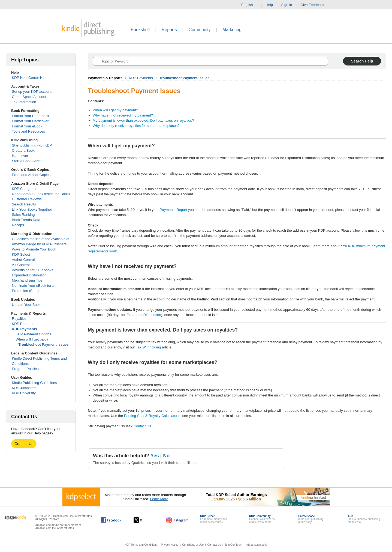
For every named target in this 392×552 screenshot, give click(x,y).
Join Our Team (233, 545)
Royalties (19, 319)
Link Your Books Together (32, 209)
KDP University (24, 393)
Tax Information (24, 102)
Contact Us (24, 444)
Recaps (18, 225)
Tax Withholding (149, 347)
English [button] (249, 5)
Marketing (232, 30)
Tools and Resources (28, 131)
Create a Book (23, 150)
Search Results (24, 204)
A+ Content (21, 265)
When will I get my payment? (115, 110)
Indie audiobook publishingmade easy (364, 519)
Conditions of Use (193, 545)
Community (200, 30)
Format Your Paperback (31, 116)
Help (269, 5)
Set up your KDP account (32, 92)
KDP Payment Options (34, 334)
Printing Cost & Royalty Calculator (151, 416)
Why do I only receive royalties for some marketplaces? (136, 126)
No (166, 456)
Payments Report (173, 210)
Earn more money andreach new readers (214, 519)
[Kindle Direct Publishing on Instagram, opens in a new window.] (177, 520)
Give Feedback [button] (315, 5)
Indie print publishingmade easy (311, 519)
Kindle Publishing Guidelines (34, 383)
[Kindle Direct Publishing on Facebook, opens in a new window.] (111, 520)
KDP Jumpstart (24, 388)
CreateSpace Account (29, 97)
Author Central (23, 260)
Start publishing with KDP (32, 145)
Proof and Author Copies (31, 175)
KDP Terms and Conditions (141, 545)
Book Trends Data (26, 220)
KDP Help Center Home (31, 78)
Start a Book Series (27, 161)
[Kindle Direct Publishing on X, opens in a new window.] (144, 520)
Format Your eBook (27, 126)
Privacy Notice (170, 545)
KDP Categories (25, 189)
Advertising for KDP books (33, 270)
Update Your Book (26, 305)
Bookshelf (140, 30)
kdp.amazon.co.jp (257, 545)
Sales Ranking (23, 215)
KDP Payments (25, 329)
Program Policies (25, 369)
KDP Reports (22, 324)
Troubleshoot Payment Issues (44, 344)
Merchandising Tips (27, 280)
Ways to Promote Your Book (34, 249)
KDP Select (21, 254)
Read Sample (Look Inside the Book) (41, 194)
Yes (155, 456)
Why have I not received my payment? (123, 115)
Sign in (287, 5)
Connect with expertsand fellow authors (262, 519)
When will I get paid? (32, 339)
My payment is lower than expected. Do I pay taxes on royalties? (143, 120)
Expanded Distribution (29, 275)
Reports (169, 30)
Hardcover (20, 156)
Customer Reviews (27, 199)
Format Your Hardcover (30, 121)
